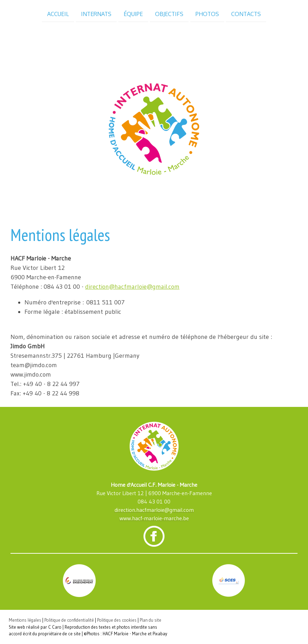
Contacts (246, 14)
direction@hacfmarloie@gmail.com (132, 287)
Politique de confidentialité (69, 620)
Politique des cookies (117, 620)
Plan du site (151, 620)
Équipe (133, 14)
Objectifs (169, 14)
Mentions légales (25, 620)
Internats (96, 14)
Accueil (58, 14)
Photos (207, 14)
